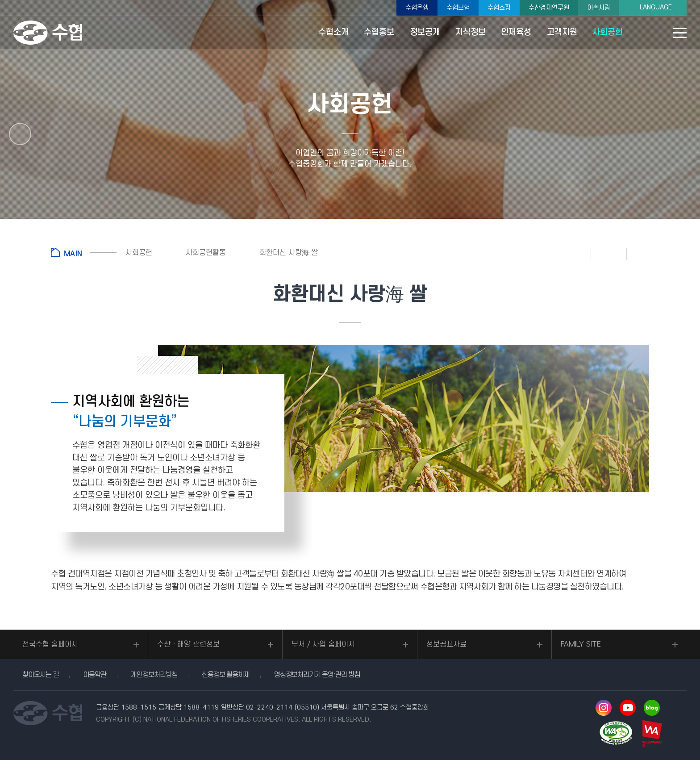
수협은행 (417, 8)
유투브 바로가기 (628, 708)
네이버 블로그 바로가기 (652, 708)
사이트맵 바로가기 (680, 37)
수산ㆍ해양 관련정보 (188, 644)
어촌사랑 (599, 8)
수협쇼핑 (499, 8)
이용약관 (95, 675)
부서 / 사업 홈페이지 (323, 644)
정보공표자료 (446, 644)
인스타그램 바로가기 (604, 708)
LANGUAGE (656, 7)
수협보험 (458, 8)
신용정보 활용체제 (226, 675)
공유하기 (645, 254)
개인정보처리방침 (154, 675)
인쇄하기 (573, 254)
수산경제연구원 (549, 8)
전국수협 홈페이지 (50, 644)
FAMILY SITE (581, 644)
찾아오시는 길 (40, 675)
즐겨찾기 (609, 254)
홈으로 (84, 252)
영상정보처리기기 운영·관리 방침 (317, 675)
